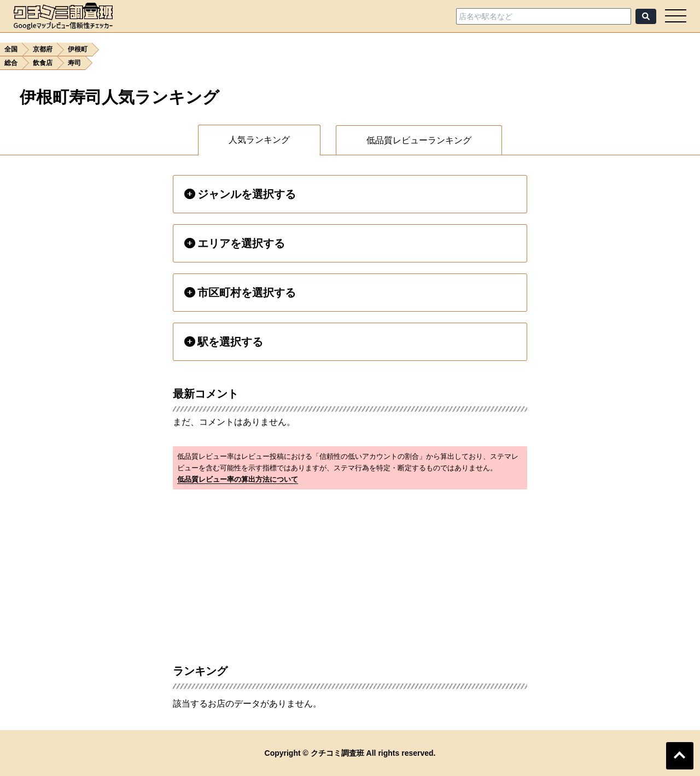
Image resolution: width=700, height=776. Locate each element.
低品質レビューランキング (419, 140)
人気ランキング (259, 140)
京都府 (43, 49)
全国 (11, 49)
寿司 (74, 63)
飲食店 (43, 63)
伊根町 (78, 49)
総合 (11, 63)
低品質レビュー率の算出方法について (238, 479)
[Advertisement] (350, 570)
